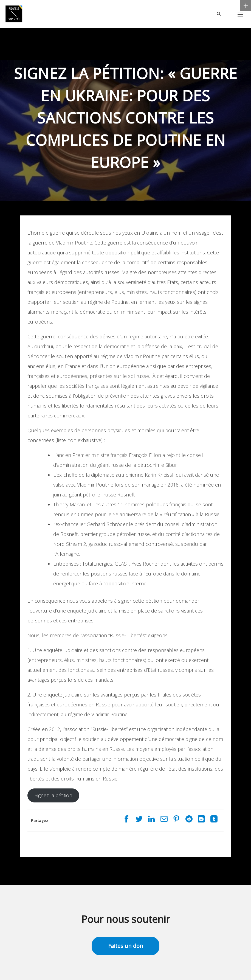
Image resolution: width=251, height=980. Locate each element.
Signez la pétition (53, 795)
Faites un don (126, 946)
